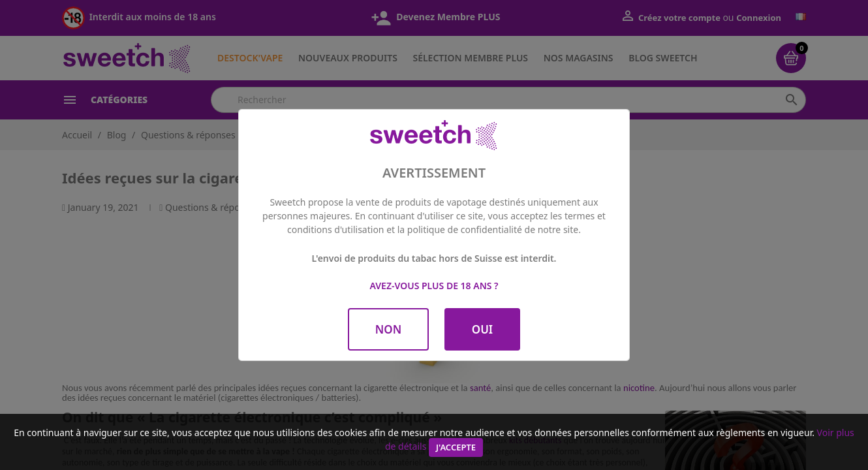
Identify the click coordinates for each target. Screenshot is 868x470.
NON (388, 329)
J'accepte (456, 447)
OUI (482, 329)
